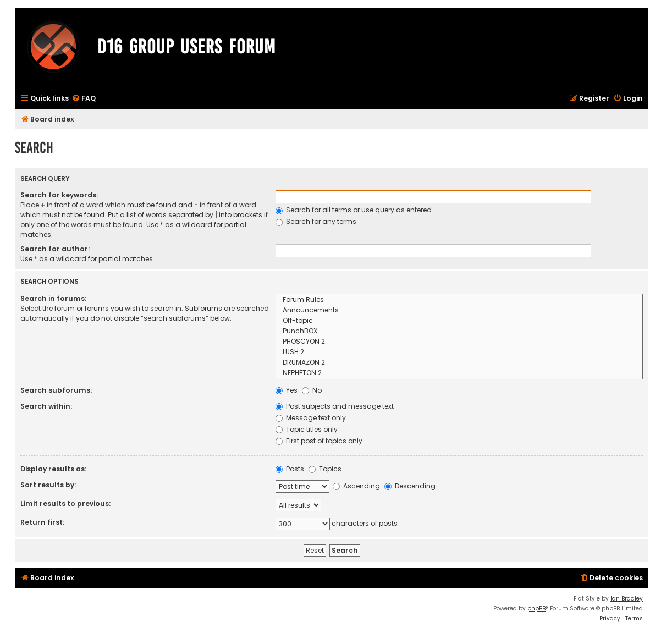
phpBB (536, 609)
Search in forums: (53, 298)
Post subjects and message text (335, 406)
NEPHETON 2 (459, 373)
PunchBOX (459, 331)
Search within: (46, 406)
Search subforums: (56, 390)
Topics (325, 469)
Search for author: (55, 249)
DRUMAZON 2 (459, 363)
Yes (287, 390)
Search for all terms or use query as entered (354, 210)
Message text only (311, 418)
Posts (290, 469)
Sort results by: (48, 485)
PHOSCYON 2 (459, 342)
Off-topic (459, 321)
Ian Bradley (627, 599)
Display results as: (53, 469)
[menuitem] (84, 99)
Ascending (356, 486)
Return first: (42, 522)
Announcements (459, 310)
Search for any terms (316, 221)
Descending (410, 486)
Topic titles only (307, 429)
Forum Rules (459, 300)
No (312, 390)
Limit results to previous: (65, 503)
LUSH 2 (459, 352)
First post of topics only (319, 441)
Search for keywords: (59, 195)
